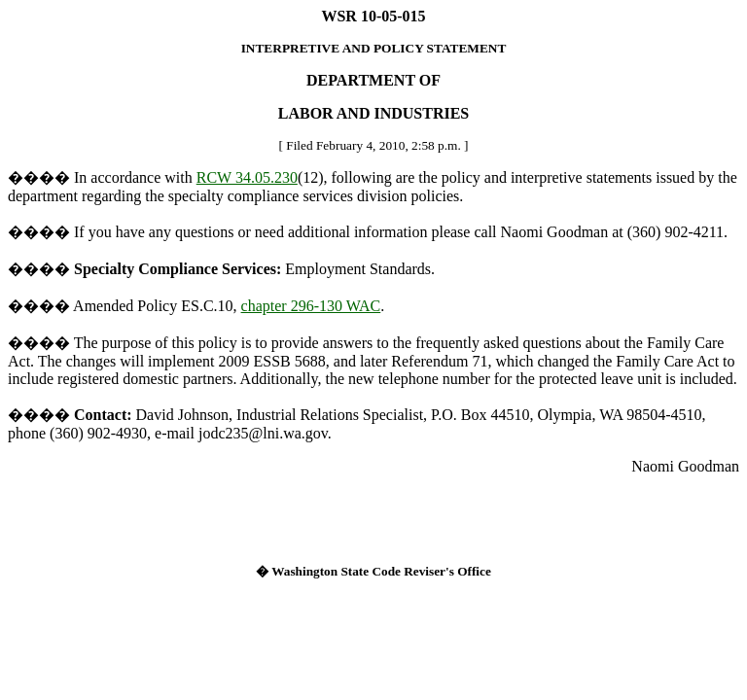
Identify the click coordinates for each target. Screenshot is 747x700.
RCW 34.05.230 (247, 177)
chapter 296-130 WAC (311, 306)
